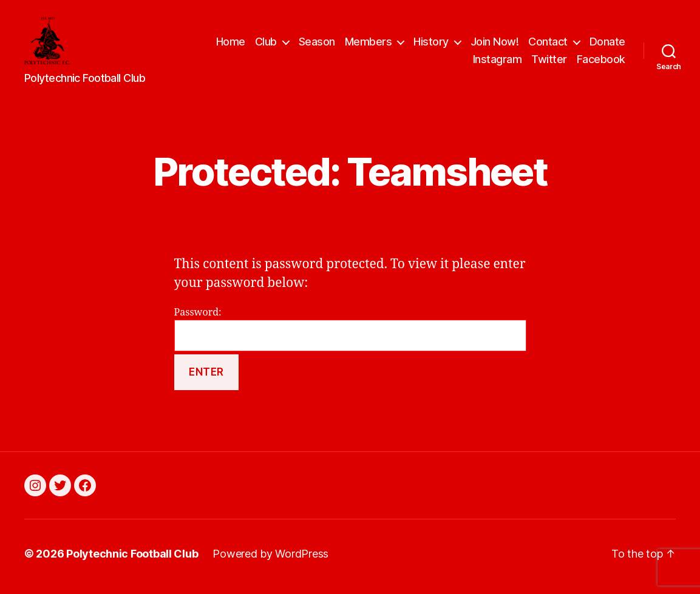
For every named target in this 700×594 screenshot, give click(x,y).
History (431, 45)
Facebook (601, 63)
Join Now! (495, 45)
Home (231, 45)
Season (317, 45)
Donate (607, 45)
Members (369, 45)
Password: (350, 335)
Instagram (498, 63)
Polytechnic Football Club (132, 560)
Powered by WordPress (270, 560)
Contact (548, 45)
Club (266, 45)
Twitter (549, 63)
